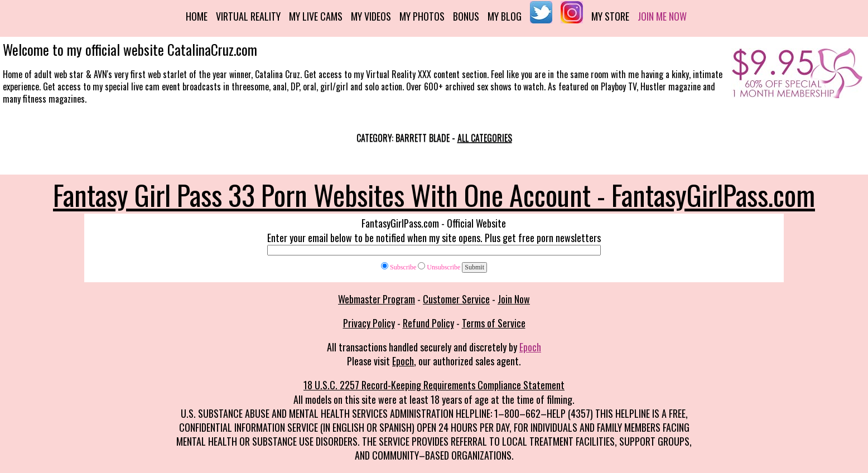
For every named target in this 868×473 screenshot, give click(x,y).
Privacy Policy (369, 323)
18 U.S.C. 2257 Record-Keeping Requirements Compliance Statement (434, 385)
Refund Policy (428, 323)
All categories (485, 138)
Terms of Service (494, 323)
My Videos (371, 16)
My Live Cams (316, 16)
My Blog (505, 16)
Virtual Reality (248, 16)
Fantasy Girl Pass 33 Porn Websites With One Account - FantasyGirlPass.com (434, 194)
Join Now (514, 299)
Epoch (530, 347)
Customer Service (456, 299)
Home (197, 16)
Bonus (466, 16)
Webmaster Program (377, 299)
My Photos (422, 16)
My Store (610, 16)
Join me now (662, 16)
